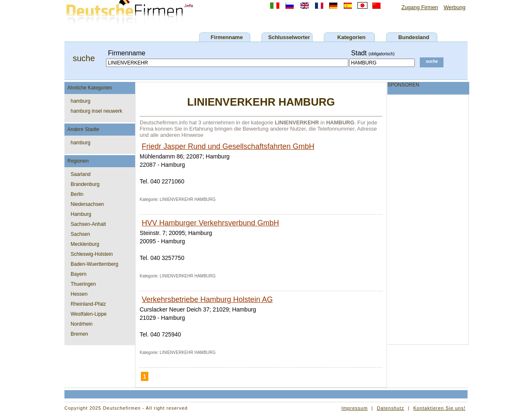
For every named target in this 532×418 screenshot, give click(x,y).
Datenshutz (391, 408)
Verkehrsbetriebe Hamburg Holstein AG (207, 299)
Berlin (77, 194)
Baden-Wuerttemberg (95, 264)
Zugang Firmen (420, 7)
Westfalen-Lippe (89, 314)
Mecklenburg (85, 244)
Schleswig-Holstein (92, 254)
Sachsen (80, 234)
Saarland (81, 174)
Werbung (454, 7)
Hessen (79, 294)
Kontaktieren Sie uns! (439, 408)
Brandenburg (85, 184)
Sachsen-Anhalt (88, 224)
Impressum (354, 408)
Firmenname (227, 37)
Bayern (79, 274)
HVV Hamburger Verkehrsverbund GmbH (210, 223)
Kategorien (352, 37)
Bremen (79, 334)
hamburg (80, 101)
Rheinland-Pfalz (88, 304)
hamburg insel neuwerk (96, 111)
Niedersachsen (87, 204)
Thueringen (83, 284)
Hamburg (81, 214)
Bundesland (414, 37)
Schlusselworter (289, 37)
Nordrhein (82, 324)
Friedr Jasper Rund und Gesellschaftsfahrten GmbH (228, 146)
